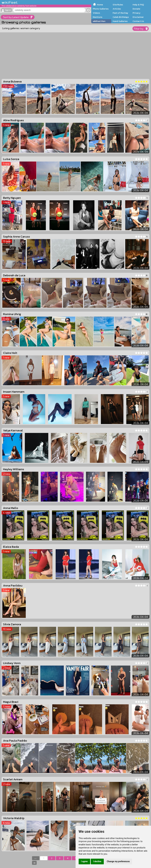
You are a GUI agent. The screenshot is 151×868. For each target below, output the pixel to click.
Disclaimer (138, 17)
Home (100, 5)
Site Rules (118, 5)
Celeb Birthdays (121, 17)
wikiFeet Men (99, 21)
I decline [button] (97, 861)
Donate (136, 9)
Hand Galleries (120, 21)
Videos (96, 13)
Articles (117, 9)
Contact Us (138, 21)
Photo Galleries (101, 9)
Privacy (137, 13)
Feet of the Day (120, 13)
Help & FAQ (138, 5)
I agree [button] (84, 861)
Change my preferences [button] (118, 861)
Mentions (97, 17)
